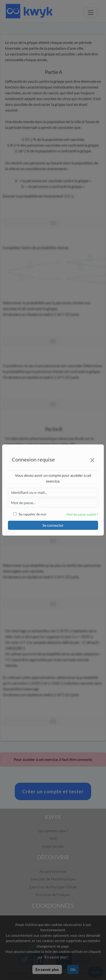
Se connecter (53, 525)
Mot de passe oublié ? (82, 514)
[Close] (92, 460)
